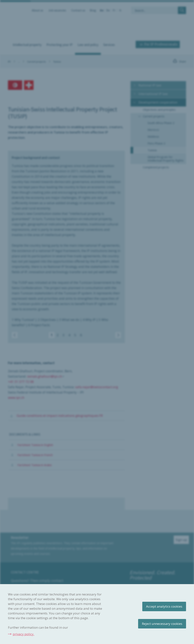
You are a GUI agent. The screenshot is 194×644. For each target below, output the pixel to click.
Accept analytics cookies (164, 606)
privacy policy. (23, 634)
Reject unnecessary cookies (162, 624)
